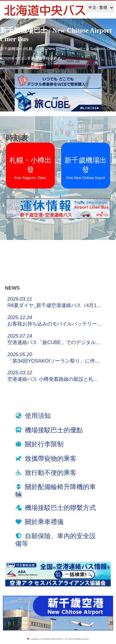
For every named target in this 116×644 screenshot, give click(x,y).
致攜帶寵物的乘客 (51, 459)
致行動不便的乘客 (51, 473)
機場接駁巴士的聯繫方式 (60, 508)
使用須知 (38, 416)
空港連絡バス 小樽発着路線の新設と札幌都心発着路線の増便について (55, 376)
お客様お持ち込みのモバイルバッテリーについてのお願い (55, 321)
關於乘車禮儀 (44, 522)
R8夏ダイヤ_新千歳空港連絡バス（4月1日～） (55, 302)
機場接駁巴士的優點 (54, 430)
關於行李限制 (44, 444)
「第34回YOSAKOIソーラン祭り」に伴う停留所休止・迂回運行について (55, 358)
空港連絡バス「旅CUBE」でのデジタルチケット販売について (55, 339)
